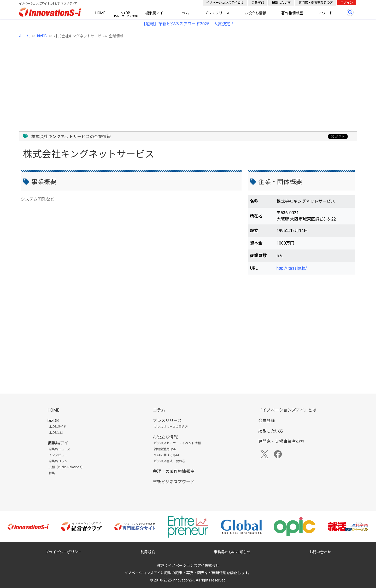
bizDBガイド (57, 427)
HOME (100, 13)
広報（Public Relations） (66, 467)
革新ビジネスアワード (174, 482)
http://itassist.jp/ (292, 268)
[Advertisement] (175, 82)
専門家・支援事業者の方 (316, 3)
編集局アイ (154, 13)
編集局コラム (58, 461)
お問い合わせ (320, 552)
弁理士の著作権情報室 (174, 471)
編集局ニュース (59, 449)
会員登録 (258, 3)
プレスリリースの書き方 (171, 427)
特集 (52, 473)
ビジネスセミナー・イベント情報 (177, 443)
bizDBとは (56, 433)
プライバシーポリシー (63, 552)
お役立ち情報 (255, 13)
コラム (184, 13)
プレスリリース (217, 13)
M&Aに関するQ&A (166, 455)
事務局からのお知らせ (232, 552)
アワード (326, 13)
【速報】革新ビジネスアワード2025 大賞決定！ (188, 24)
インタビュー (58, 455)
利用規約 (148, 552)
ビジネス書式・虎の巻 (169, 461)
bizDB (125, 13)
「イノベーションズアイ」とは (287, 410)
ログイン (347, 3)
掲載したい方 (281, 3)
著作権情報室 (292, 13)
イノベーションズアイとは (225, 3)
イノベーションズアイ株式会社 (194, 566)
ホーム (24, 36)
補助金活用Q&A (165, 449)
